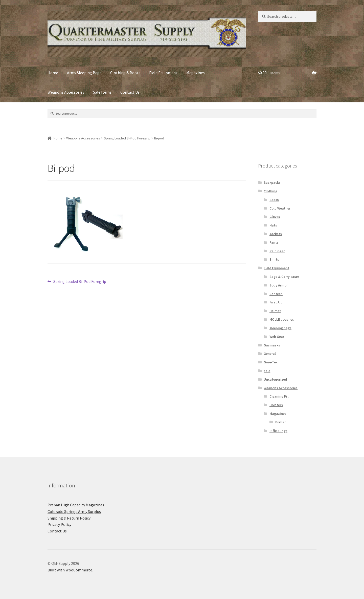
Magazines (196, 73)
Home (53, 73)
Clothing (270, 191)
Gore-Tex (271, 362)
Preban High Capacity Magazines (76, 505)
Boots (274, 200)
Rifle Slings (278, 431)
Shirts (274, 259)
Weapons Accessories (66, 92)
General (270, 354)
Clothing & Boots (125, 73)
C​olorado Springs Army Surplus (74, 511)
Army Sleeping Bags (84, 73)
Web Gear (277, 337)
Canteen (276, 294)
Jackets (276, 234)
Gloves (275, 217)
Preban (281, 422)
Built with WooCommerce (70, 570)
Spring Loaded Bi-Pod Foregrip (127, 138)
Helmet (275, 311)
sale (267, 371)
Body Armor (279, 285)
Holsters (276, 405)
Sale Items (102, 92)
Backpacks (272, 182)
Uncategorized (275, 379)
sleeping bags (280, 328)
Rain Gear (277, 251)
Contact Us (130, 92)
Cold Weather (280, 208)
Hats (273, 225)
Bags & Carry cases (285, 277)
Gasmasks (272, 345)
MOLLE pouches (282, 319)
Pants (274, 242)
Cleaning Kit (279, 396)
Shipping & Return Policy (69, 518)
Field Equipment (163, 73)
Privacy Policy (59, 524)
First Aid (276, 302)
